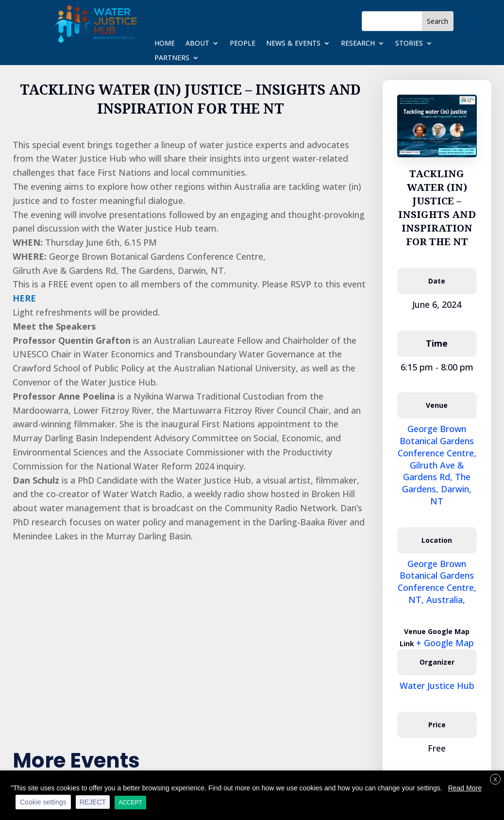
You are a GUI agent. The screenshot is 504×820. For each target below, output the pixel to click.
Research (358, 44)
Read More (465, 788)
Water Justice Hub (437, 686)
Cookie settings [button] (43, 802)
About (197, 44)
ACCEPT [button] (130, 803)
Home (165, 44)
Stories (409, 44)
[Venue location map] (190, 635)
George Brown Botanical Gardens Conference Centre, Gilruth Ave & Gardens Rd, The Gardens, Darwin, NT (437, 465)
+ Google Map (445, 643)
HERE (24, 298)
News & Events (293, 44)
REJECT (93, 802)
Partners (172, 58)
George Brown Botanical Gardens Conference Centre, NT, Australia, (437, 582)
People (243, 44)
